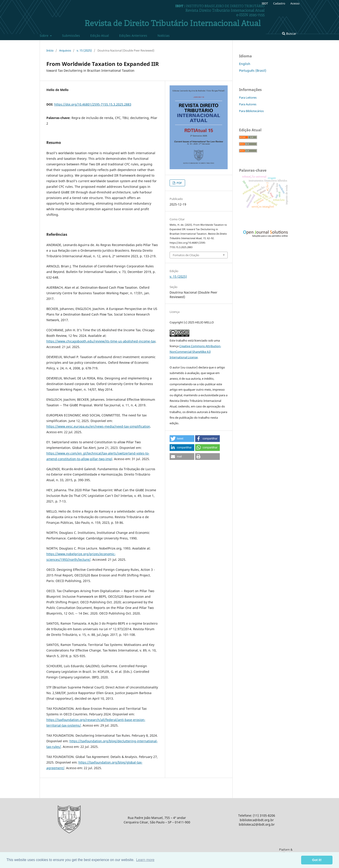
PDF (179, 183)
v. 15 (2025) (84, 50)
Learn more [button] (145, 860)
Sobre (44, 36)
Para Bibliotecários (251, 111)
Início (50, 50)
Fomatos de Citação (186, 255)
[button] (182, 439)
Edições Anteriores (133, 36)
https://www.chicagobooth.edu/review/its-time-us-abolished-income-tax (101, 341)
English (245, 64)
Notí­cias (164, 36)
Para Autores (248, 104)
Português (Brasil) (253, 70)
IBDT (265, 3)
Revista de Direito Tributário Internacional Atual (173, 24)
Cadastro (279, 3)
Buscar (289, 34)
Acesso (295, 3)
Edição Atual (100, 36)
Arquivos (65, 50)
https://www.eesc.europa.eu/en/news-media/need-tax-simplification (98, 426)
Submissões (71, 36)
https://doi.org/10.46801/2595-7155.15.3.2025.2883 (93, 104)
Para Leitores (248, 97)
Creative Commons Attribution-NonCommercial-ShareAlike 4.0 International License (195, 352)
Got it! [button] (317, 860)
